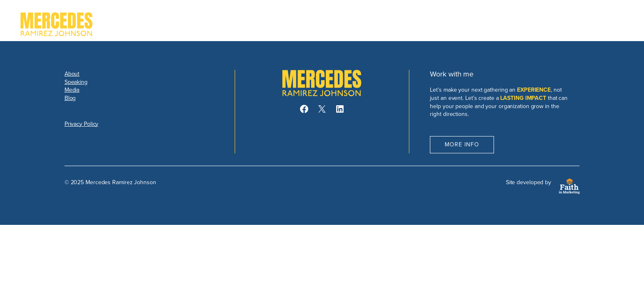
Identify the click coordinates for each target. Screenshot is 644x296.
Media (72, 90)
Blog (70, 98)
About (72, 74)
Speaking (76, 82)
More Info (462, 145)
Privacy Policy (82, 124)
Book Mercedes (587, 24)
